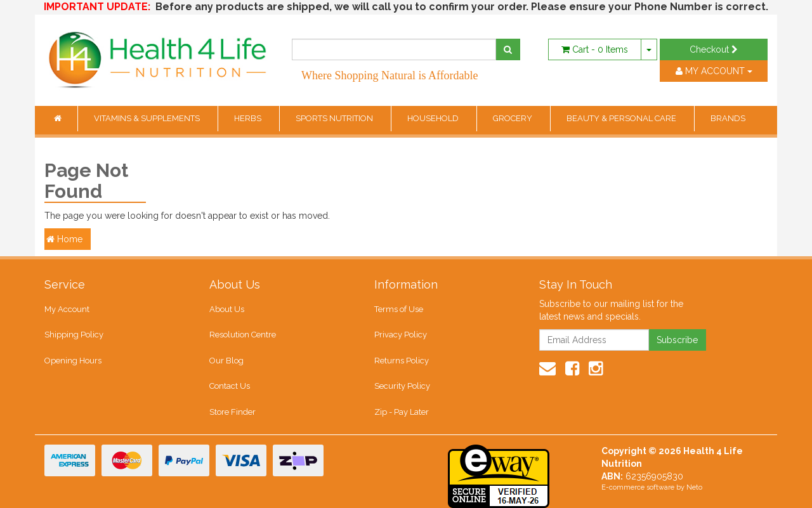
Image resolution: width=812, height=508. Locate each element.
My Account (67, 309)
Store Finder (232, 412)
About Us (227, 309)
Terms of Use (399, 309)
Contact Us (230, 386)
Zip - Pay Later (402, 412)
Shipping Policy (74, 335)
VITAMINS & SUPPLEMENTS (148, 118)
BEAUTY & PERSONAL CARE (622, 118)
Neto (694, 487)
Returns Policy (402, 361)
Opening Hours (73, 361)
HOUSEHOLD (434, 118)
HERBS (249, 118)
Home (64, 239)
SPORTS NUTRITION (335, 118)
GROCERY (514, 118)
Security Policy (402, 386)
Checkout (714, 49)
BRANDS (728, 118)
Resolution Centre (243, 335)
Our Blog (226, 361)
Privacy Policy (401, 335)
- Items (595, 49)
